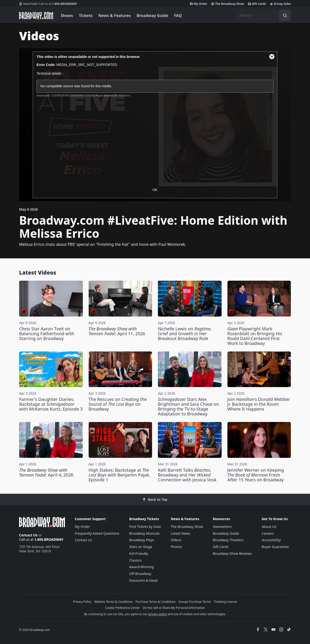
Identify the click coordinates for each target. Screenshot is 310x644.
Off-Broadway (140, 574)
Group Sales (280, 4)
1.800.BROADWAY (48, 4)
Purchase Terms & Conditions (156, 602)
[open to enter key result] (285, 16)
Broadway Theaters (228, 540)
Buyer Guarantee (275, 547)
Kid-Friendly (139, 553)
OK (155, 190)
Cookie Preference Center (123, 608)
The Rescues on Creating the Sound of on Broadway (118, 404)
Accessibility (271, 540)
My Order (199, 4)
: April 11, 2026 (117, 331)
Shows (67, 16)
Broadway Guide (152, 16)
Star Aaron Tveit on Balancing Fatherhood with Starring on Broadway (47, 334)
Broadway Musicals (145, 533)
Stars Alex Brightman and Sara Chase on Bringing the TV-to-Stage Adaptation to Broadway (188, 406)
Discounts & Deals (144, 580)
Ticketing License (225, 602)
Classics (136, 560)
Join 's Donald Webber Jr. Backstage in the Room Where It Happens (259, 404)
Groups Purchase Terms (195, 602)
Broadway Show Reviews (232, 553)
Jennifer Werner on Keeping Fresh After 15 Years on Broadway (256, 475)
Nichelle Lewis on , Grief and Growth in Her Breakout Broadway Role (185, 334)
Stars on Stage (141, 547)
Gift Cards (257, 4)
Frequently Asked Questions (97, 533)
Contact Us (28, 535)
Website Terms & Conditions (113, 602)
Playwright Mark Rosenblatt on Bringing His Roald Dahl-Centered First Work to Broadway (255, 336)
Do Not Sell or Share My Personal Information (174, 608)
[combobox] (263, 16)
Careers (268, 533)
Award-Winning (142, 567)
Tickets (86, 16)
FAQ (178, 16)
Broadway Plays (142, 540)
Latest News (180, 533)
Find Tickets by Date (145, 527)
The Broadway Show (228, 4)
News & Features (115, 16)
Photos (176, 547)
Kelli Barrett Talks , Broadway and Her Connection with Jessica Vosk (187, 475)
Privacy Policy (82, 602)
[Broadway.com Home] (36, 16)
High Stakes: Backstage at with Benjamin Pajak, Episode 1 (120, 475)
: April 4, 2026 (46, 472)
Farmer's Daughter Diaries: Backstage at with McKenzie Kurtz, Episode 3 (51, 404)
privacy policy (157, 614)
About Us (269, 527)
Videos (176, 540)
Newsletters (222, 527)
